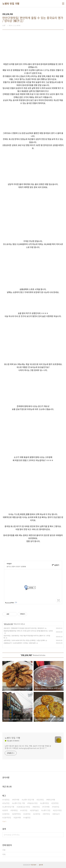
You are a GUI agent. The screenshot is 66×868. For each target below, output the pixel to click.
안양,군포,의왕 (8, 624)
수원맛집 (6, 800)
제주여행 (16, 800)
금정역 (6, 810)
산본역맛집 (7, 818)
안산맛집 (41, 800)
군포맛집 (37, 814)
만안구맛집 (58, 810)
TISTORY (34, 865)
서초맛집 (24, 810)
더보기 (4, 821)
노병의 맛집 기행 (11, 4)
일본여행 (18, 818)
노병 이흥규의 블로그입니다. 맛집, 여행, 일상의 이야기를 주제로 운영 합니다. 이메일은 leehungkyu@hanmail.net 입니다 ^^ (28, 747)
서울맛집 (27, 818)
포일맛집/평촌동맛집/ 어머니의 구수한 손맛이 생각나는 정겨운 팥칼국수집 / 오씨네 (28, 631)
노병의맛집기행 (9, 807)
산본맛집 (6, 814)
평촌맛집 (37, 807)
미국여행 (46, 807)
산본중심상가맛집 (24, 807)
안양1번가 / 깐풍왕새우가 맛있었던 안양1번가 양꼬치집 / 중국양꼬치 (24, 628)
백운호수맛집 (33, 803)
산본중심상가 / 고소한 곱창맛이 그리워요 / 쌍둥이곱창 (20, 643)
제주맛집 (47, 814)
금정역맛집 (17, 814)
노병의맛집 (45, 803)
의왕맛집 (56, 807)
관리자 (41, 865)
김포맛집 (27, 814)
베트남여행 (51, 800)
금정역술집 (35, 810)
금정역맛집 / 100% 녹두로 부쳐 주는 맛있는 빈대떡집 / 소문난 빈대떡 (24, 640)
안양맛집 (55, 803)
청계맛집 (15, 810)
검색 (61, 835)
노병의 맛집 (46, 810)
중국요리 (57, 814)
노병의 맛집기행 (28, 800)
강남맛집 (6, 803)
